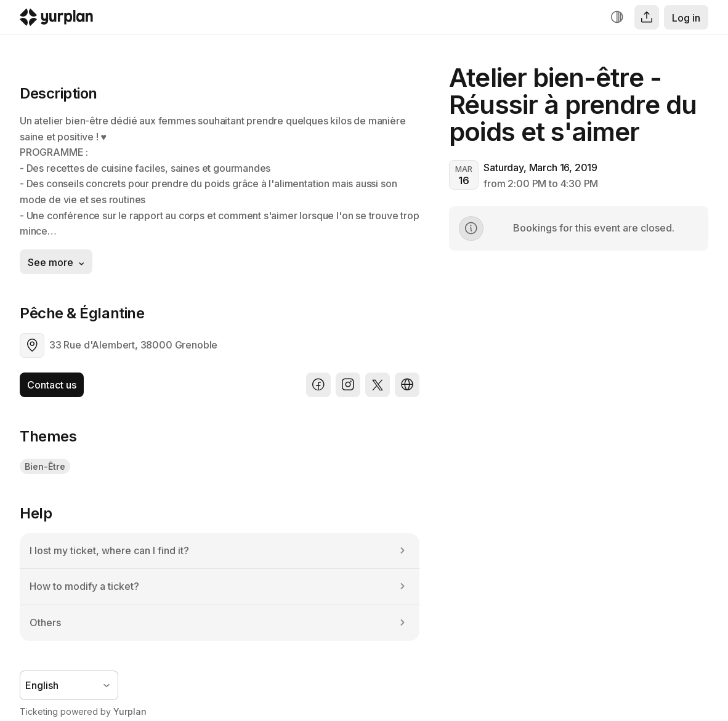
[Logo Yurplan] (56, 20)
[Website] (407, 385)
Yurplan (130, 711)
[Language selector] (69, 685)
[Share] (647, 17)
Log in (686, 18)
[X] (378, 385)
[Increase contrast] (617, 17)
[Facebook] (318, 385)
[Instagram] (348, 385)
